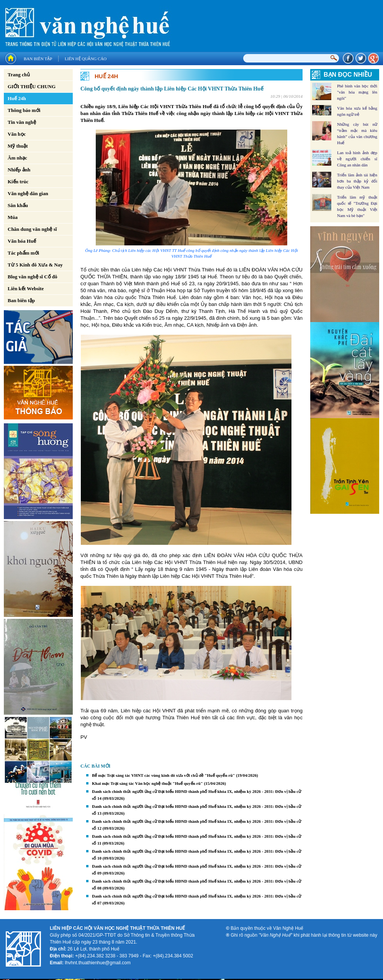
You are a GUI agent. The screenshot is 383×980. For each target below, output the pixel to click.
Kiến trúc (18, 182)
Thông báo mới (24, 110)
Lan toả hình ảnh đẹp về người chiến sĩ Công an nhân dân (357, 159)
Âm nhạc (17, 158)
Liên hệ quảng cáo (86, 59)
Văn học (17, 134)
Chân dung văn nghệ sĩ (32, 229)
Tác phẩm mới (23, 253)
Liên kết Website (26, 289)
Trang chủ (19, 75)
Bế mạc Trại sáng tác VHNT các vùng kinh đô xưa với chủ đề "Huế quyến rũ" (163, 775)
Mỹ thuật (18, 146)
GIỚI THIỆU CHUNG (32, 86)
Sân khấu (18, 205)
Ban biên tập (38, 59)
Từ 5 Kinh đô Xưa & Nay (35, 265)
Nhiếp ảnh (19, 170)
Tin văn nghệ (22, 122)
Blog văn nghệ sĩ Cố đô (33, 277)
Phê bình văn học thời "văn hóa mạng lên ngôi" (357, 92)
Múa (13, 217)
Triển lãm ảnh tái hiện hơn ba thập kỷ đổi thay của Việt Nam (357, 181)
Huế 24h (17, 98)
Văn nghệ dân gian (28, 193)
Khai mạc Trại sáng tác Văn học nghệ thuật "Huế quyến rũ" (147, 783)
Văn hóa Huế (22, 241)
